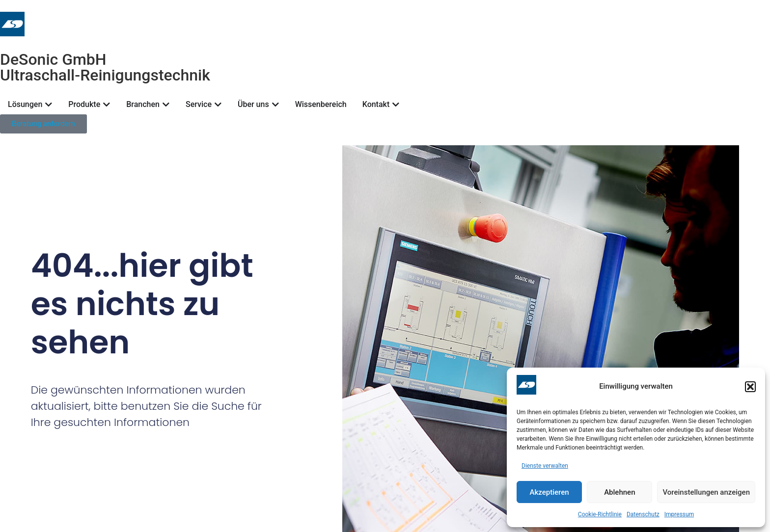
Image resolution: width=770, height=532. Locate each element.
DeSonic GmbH (53, 59)
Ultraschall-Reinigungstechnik (105, 75)
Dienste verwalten (545, 466)
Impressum (679, 514)
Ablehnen (619, 492)
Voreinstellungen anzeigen (706, 492)
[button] (750, 387)
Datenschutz (643, 514)
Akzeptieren (550, 492)
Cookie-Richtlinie (600, 514)
